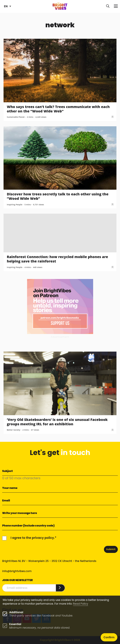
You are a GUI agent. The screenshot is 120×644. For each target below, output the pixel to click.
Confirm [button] (109, 637)
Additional (16, 612)
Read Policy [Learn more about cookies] (81, 604)
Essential (15, 624)
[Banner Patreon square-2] (60, 306)
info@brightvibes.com (17, 571)
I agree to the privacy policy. (33, 538)
